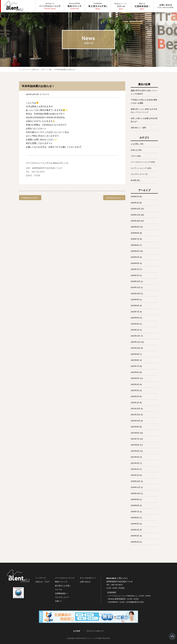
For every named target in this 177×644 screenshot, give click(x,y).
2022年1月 (135, 403)
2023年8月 (135, 306)
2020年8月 (135, 505)
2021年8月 (135, 433)
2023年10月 (135, 294)
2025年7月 (135, 239)
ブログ (44, 94)
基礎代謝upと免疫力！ (31, 198)
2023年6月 (135, 318)
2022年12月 (135, 336)
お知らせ (134, 150)
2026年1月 (135, 203)
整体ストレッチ (61, 582)
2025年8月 (135, 233)
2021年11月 (135, 415)
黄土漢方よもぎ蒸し (63, 586)
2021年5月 (135, 451)
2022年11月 (135, 342)
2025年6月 (135, 245)
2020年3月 (135, 536)
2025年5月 (135, 251)
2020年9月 (135, 499)
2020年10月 (135, 493)
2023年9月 (135, 300)
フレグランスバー (138, 174)
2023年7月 (135, 312)
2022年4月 (135, 384)
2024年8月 (135, 263)
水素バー (59, 601)
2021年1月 (135, 475)
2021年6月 (135, 445)
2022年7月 (135, 366)
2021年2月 (135, 469)
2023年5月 (135, 324)
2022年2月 (135, 396)
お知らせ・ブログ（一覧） (42, 70)
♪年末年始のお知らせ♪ (113, 198)
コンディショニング (139, 168)
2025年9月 (135, 227)
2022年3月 (135, 390)
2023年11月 (135, 287)
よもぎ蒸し (135, 144)
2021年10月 (135, 421)
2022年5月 (135, 378)
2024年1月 (135, 275)
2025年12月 (135, 209)
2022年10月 (135, 348)
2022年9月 (135, 354)
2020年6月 (135, 518)
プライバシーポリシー (95, 631)
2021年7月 (135, 439)
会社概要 (77, 631)
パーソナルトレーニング (140, 162)
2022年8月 (135, 360)
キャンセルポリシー (88, 578)
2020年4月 (135, 530)
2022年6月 (135, 372)
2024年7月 (135, 269)
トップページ (24, 70)
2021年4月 (135, 457)
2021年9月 (135, 427)
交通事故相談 (60, 593)
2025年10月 (135, 221)
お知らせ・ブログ (42, 582)
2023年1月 (135, 330)
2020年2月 (135, 542)
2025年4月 (135, 257)
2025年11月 (135, 215)
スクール (59, 589)
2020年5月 (135, 524)
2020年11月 (135, 487)
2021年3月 (135, 463)
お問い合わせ (85, 582)
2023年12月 (135, 281)
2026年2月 (135, 197)
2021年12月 (135, 409)
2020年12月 (135, 481)
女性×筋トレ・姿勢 (138, 128)
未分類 (133, 180)
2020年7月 (135, 512)
